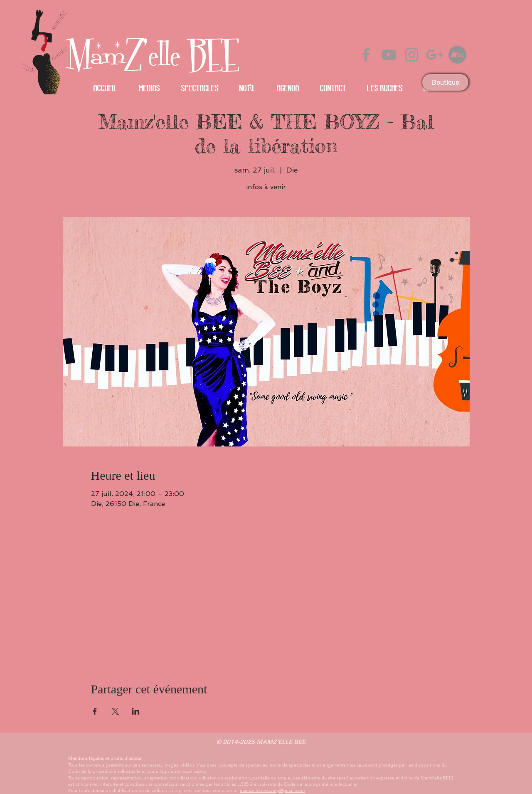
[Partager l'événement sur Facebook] (95, 711)
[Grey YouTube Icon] (389, 55)
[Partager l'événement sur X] (115, 711)
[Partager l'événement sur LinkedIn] (136, 711)
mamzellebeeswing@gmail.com (272, 790)
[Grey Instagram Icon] (412, 55)
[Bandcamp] (457, 55)
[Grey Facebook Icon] (366, 55)
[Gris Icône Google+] (435, 55)
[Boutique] (445, 82)
